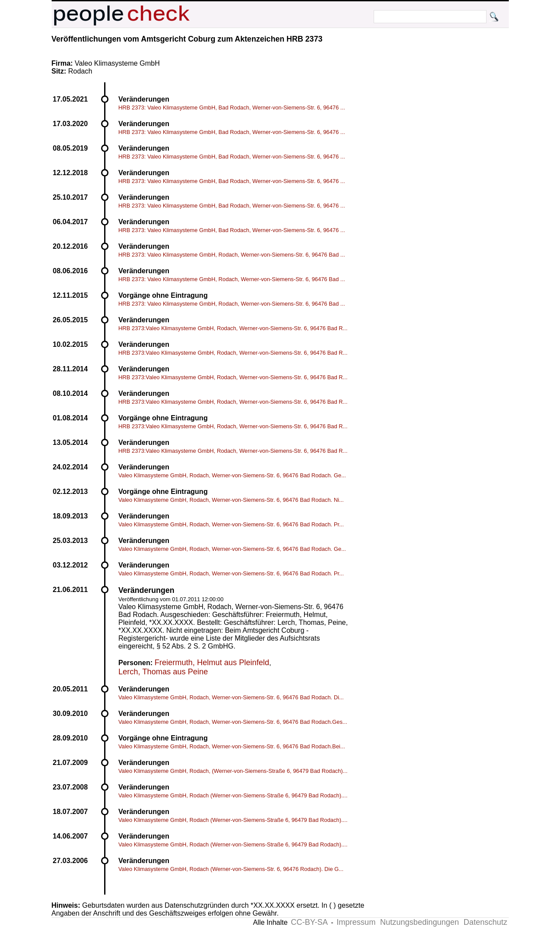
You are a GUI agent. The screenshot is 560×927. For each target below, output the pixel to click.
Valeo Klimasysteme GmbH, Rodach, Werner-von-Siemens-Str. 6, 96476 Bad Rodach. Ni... (231, 500)
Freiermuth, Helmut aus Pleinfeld (212, 663)
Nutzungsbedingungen (420, 922)
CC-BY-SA (309, 922)
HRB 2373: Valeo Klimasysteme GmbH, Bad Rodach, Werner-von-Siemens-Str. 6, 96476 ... (232, 108)
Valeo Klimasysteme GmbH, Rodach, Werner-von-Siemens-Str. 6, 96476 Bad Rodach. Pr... (231, 524)
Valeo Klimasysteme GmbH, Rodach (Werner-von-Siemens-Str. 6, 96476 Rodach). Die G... (231, 869)
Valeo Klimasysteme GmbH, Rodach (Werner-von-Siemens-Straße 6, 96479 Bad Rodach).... (233, 795)
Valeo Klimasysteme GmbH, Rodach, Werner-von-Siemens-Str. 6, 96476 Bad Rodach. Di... (231, 697)
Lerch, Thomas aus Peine (163, 672)
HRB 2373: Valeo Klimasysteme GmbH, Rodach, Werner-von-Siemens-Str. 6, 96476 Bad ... (232, 255)
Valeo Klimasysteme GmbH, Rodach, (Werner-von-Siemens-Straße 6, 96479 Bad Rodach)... (233, 771)
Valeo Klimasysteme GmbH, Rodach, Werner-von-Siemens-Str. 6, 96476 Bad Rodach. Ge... (232, 475)
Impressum (356, 922)
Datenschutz (485, 922)
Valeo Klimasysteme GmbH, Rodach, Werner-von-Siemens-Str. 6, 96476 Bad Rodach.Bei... (232, 746)
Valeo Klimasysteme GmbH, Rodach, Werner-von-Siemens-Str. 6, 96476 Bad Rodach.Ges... (233, 722)
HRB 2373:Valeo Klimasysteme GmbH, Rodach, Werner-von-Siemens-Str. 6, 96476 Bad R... (233, 328)
